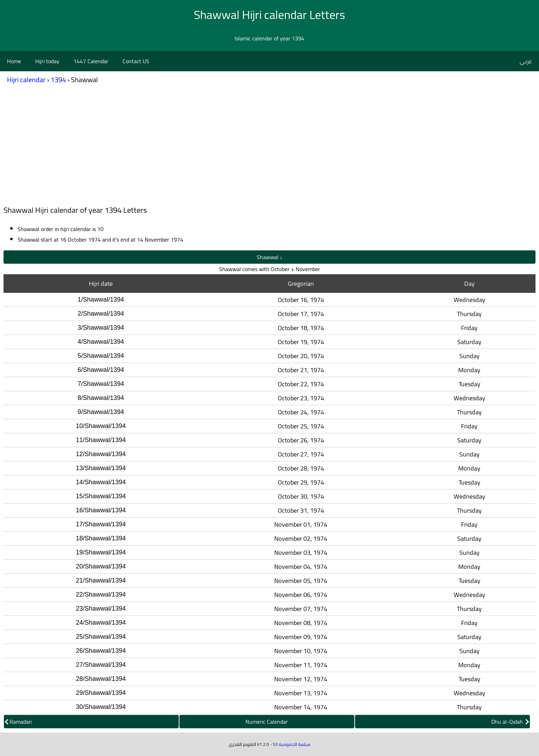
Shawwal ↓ (270, 257)
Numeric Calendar (267, 722)
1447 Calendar (91, 61)
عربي (526, 61)
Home (14, 61)
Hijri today (47, 61)
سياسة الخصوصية (295, 744)
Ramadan (18, 722)
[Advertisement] (270, 147)
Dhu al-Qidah (510, 722)
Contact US (136, 61)
